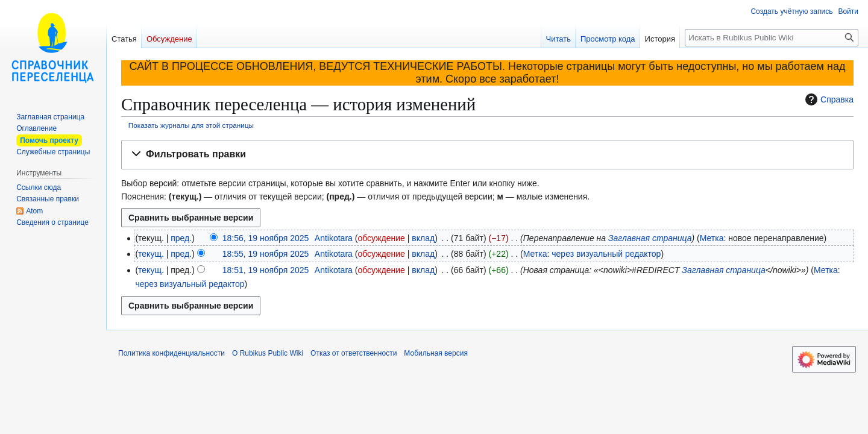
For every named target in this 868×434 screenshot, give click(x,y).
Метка (712, 238)
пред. (181, 238)
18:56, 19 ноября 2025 (266, 238)
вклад (423, 238)
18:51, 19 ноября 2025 (266, 270)
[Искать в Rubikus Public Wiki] (772, 38)
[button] (487, 155)
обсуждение (381, 238)
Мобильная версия (436, 353)
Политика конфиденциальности (171, 353)
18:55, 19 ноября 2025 (266, 254)
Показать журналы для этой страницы (191, 125)
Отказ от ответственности (354, 353)
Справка (828, 99)
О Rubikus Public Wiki (268, 353)
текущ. (151, 254)
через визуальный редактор (606, 254)
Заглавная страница (650, 238)
